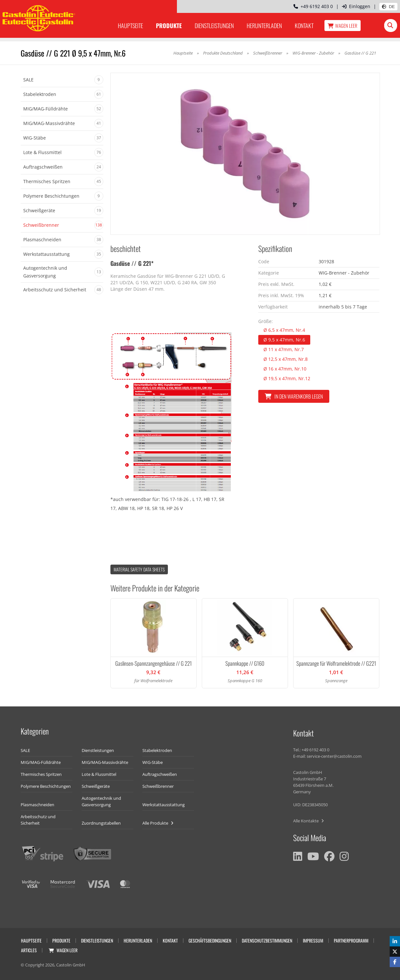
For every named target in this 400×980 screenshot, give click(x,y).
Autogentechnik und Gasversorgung (101, 801)
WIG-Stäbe (153, 762)
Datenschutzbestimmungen (267, 940)
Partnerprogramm (351, 940)
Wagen (343, 26)
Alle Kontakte (308, 821)
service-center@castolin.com (334, 756)
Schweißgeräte (96, 786)
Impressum (313, 940)
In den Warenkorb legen (294, 396)
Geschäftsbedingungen (210, 940)
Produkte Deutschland (223, 53)
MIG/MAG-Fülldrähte (41, 762)
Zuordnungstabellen (101, 823)
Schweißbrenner (268, 53)
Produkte (169, 26)
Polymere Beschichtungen (46, 786)
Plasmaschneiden (37, 805)
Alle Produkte (158, 823)
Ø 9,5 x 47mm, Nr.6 (284, 340)
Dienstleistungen (214, 26)
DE (388, 7)
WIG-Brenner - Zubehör (314, 53)
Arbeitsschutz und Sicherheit (38, 820)
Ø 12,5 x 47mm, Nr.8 (286, 359)
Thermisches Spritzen (41, 774)
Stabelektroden (157, 750)
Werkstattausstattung (164, 805)
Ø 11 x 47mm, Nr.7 (284, 349)
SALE (25, 750)
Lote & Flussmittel (99, 774)
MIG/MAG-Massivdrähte (105, 762)
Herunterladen (264, 26)
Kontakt (304, 26)
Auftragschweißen (160, 774)
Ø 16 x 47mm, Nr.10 (285, 369)
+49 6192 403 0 (313, 6)
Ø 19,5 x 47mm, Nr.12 (287, 378)
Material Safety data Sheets (139, 569)
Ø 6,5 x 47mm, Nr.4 (284, 330)
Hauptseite (130, 26)
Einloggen (356, 6)
